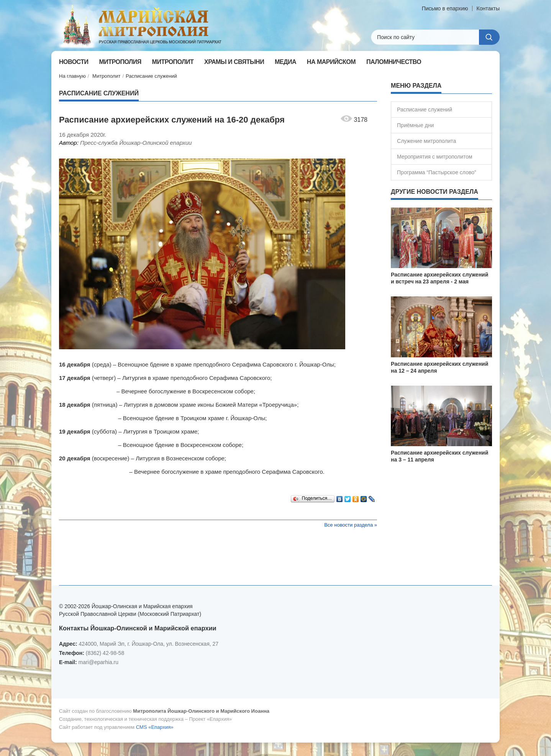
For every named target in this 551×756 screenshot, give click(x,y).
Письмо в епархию (445, 8)
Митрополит (106, 76)
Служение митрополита (426, 141)
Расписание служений (151, 76)
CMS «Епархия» (155, 727)
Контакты (488, 8)
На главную (72, 76)
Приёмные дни (415, 125)
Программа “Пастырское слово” (437, 172)
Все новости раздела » (351, 525)
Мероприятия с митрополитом (435, 157)
